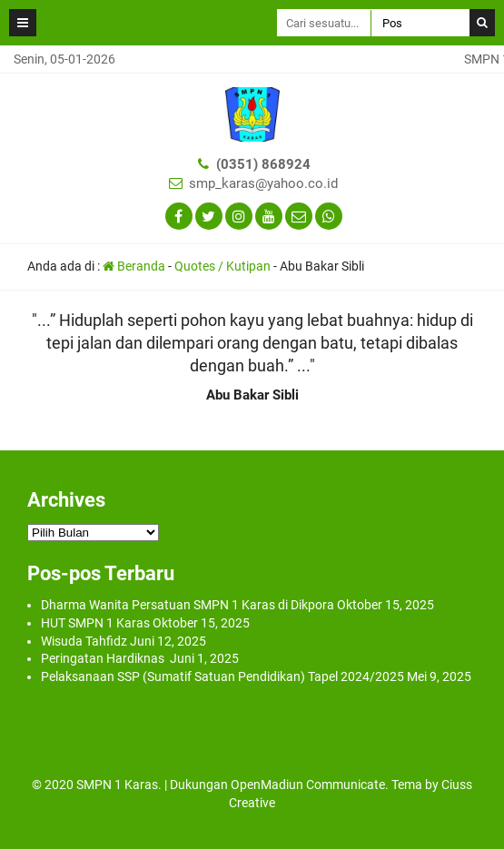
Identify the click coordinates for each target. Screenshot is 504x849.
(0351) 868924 (263, 164)
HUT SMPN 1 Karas (95, 623)
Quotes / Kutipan (222, 266)
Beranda (134, 266)
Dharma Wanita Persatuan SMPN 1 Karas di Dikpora (188, 605)
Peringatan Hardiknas (104, 658)
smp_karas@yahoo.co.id (263, 183)
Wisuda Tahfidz (84, 641)
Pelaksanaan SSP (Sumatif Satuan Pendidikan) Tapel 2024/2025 (222, 676)
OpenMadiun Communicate (308, 785)
